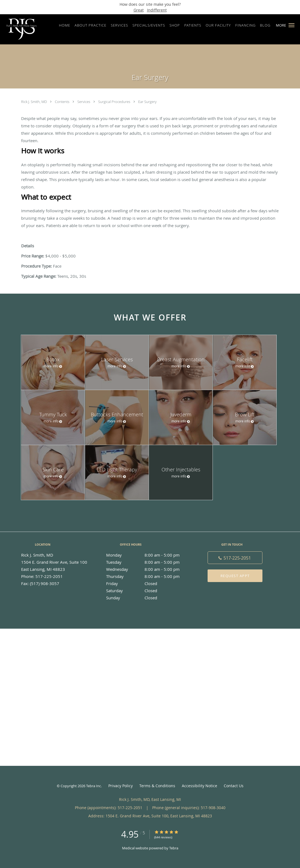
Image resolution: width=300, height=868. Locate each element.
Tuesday (149, 562)
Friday (149, 583)
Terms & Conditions (157, 786)
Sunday (149, 598)
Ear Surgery (147, 102)
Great (139, 10)
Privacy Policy (121, 786)
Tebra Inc (94, 786)
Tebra (174, 848)
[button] (291, 25)
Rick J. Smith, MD (34, 102)
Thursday (149, 576)
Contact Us (234, 786)
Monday (149, 555)
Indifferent (157, 10)
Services (84, 102)
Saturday (149, 591)
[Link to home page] (20, 29)
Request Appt (235, 576)
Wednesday (149, 569)
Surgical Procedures (115, 102)
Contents (63, 102)
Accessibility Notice (199, 786)
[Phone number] (235, 558)
